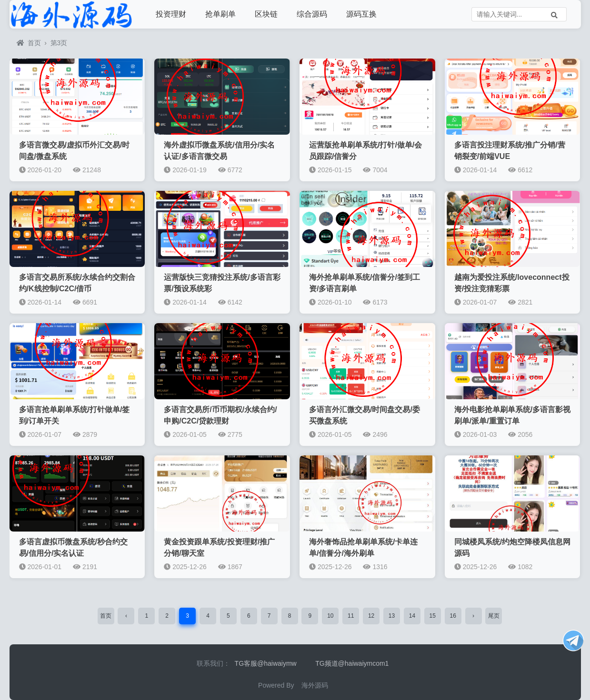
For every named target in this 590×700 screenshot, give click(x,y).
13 (392, 616)
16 (453, 616)
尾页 (494, 616)
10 (330, 616)
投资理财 (171, 14)
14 (412, 616)
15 (433, 616)
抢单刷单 (220, 14)
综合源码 (312, 14)
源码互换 (361, 14)
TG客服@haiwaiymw (266, 663)
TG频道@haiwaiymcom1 (352, 663)
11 (351, 616)
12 (371, 616)
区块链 (266, 14)
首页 (29, 43)
